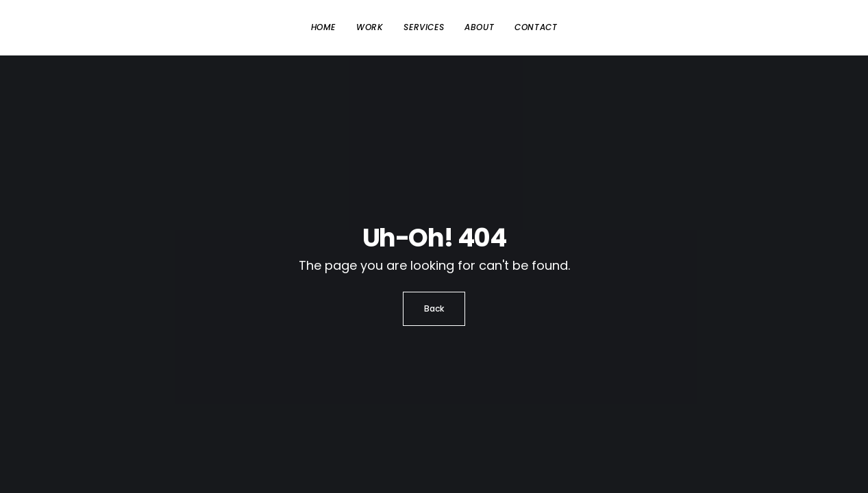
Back (434, 308)
